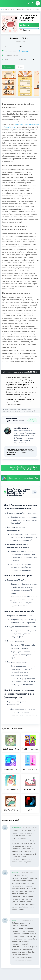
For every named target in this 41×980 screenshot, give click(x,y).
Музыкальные (24, 51)
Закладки (25, 30)
